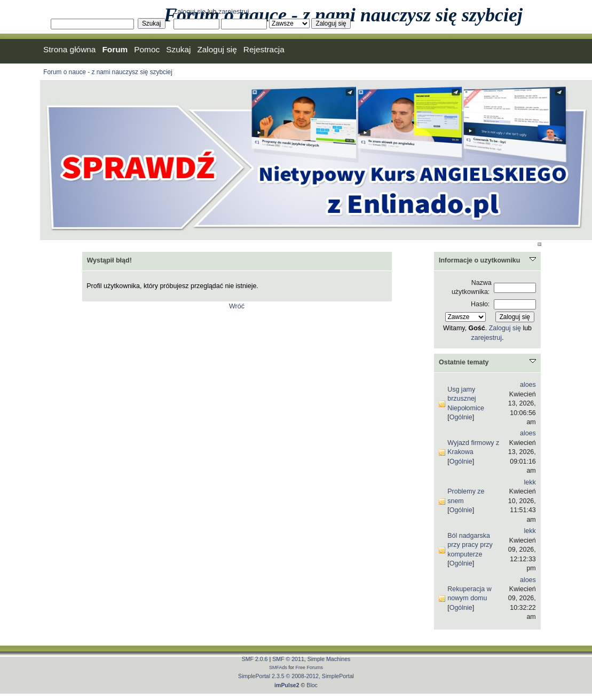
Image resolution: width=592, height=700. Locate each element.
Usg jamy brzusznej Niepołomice (466, 399)
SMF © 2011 (288, 659)
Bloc (312, 685)
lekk (530, 482)
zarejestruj (234, 12)
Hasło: (480, 304)
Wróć (237, 306)
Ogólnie (461, 417)
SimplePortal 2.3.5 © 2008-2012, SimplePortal (296, 676)
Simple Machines (329, 659)
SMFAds (278, 667)
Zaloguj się (190, 12)
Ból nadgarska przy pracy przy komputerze (470, 545)
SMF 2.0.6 (255, 659)
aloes (528, 385)
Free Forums (310, 667)
